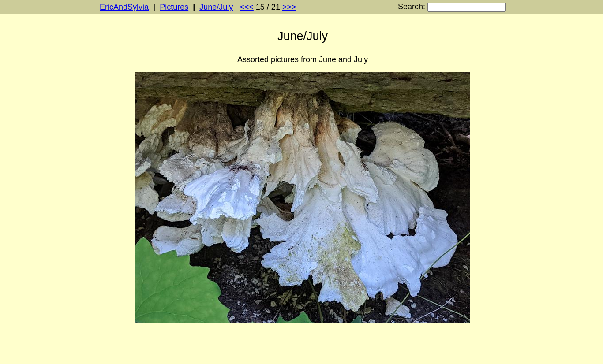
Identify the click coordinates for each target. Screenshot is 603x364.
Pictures (174, 7)
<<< (247, 7)
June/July (216, 7)
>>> (289, 7)
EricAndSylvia (124, 7)
